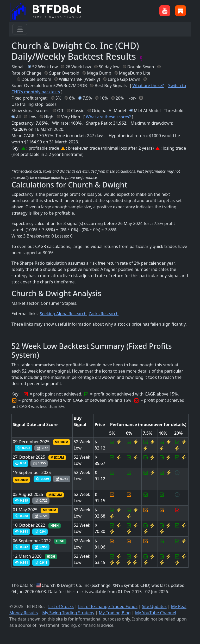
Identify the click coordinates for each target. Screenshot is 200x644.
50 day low (109, 67)
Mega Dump (99, 73)
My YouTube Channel (156, 613)
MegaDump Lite (135, 73)
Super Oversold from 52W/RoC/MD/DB (49, 86)
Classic (78, 111)
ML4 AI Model (147, 111)
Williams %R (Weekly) (79, 79)
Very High (71, 117)
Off (60, 111)
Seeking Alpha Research (63, 314)
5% (58, 98)
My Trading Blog (115, 613)
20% (120, 98)
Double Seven (141, 67)
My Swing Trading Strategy (68, 613)
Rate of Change (26, 73)
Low (32, 117)
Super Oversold (64, 73)
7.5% (87, 98)
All (18, 117)
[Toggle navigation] (20, 29)
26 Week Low (78, 67)
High (49, 117)
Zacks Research (104, 314)
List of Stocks (61, 606)
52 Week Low (45, 67)
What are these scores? (108, 117)
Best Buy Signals (111, 86)
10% (104, 98)
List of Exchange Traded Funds (108, 606)
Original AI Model (109, 111)
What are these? (148, 86)
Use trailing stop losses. (35, 104)
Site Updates (154, 606)
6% (72, 98)
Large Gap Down (124, 79)
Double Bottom (36, 79)
